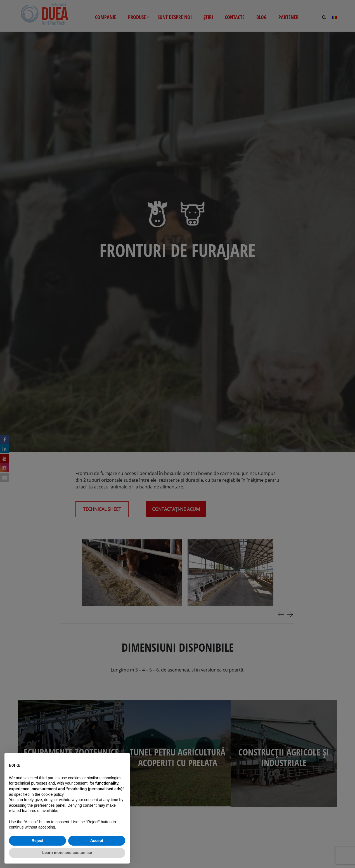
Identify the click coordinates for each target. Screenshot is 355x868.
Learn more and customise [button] (67, 853)
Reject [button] (37, 841)
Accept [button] (97, 841)
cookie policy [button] (52, 794)
